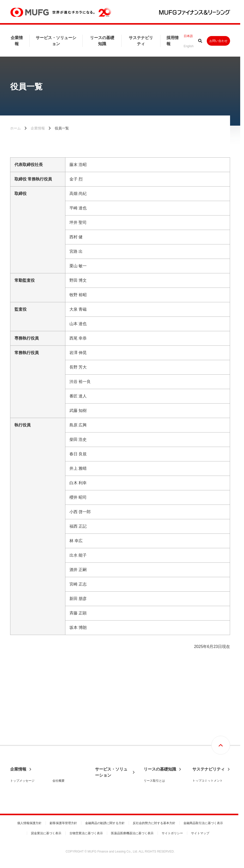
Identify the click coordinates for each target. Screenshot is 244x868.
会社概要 (59, 727)
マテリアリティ (203, 744)
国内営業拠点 (62, 774)
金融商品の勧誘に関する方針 (105, 823)
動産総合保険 (153, 761)
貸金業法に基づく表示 (46, 833)
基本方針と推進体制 (206, 735)
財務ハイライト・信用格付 (69, 738)
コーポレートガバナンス (27, 766)
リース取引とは (154, 727)
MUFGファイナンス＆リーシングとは (27, 738)
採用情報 (173, 41)
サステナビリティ (141, 41)
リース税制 (151, 753)
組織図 (57, 766)
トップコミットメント (208, 727)
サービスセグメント (109, 741)
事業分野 (101, 733)
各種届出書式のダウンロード (115, 759)
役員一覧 (59, 757)
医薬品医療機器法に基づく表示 (132, 833)
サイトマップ (200, 833)
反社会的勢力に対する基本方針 (154, 823)
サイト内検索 (200, 41)
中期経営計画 (19, 757)
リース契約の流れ (156, 735)
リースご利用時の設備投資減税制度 (163, 772)
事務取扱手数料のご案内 (112, 767)
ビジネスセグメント (109, 750)
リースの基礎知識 (102, 41)
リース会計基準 (154, 744)
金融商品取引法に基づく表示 (203, 823)
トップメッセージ (22, 727)
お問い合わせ (218, 41)
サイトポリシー (172, 833)
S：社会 (198, 761)
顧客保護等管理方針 (63, 823)
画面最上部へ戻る (221, 691)
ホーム (15, 128)
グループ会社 (62, 783)
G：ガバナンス (203, 770)
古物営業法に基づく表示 (86, 833)
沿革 (55, 748)
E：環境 (198, 753)
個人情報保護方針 (29, 823)
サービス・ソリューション (56, 41)
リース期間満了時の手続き (162, 783)
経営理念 (16, 748)
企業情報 (17, 41)
